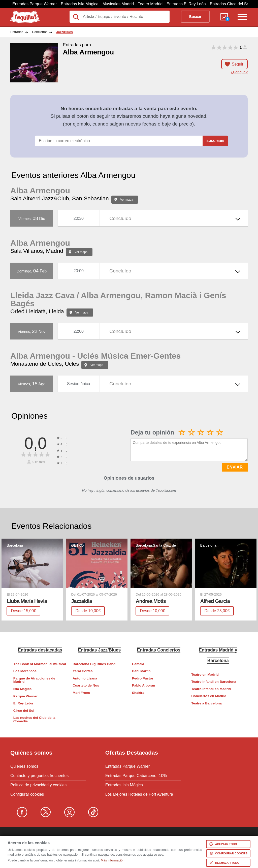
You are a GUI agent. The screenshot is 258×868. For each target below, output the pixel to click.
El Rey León (23, 703)
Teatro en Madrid (205, 675)
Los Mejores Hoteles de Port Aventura (139, 794)
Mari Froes (81, 693)
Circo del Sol (24, 711)
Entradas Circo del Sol (230, 4)
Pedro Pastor (143, 678)
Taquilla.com (22, 13)
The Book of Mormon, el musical (40, 664)
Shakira (138, 693)
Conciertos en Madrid (209, 696)
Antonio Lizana (85, 678)
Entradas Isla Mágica (79, 4)
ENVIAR (235, 467)
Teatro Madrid (150, 4)
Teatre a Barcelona (206, 703)
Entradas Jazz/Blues (99, 650)
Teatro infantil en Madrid (211, 689)
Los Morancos (25, 671)
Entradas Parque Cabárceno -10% (136, 776)
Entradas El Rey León (186, 4)
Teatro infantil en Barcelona (214, 682)
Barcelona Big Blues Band (94, 664)
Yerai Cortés (83, 671)
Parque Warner (25, 696)
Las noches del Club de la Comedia (34, 719)
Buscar (195, 17)
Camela (138, 664)
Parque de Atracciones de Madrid (34, 680)
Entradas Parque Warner (35, 4)
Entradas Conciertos (159, 650)
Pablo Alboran (144, 685)
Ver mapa (127, 200)
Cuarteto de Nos (86, 685)
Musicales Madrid (118, 4)
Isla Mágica (23, 689)
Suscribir (215, 141)
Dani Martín (141, 671)
